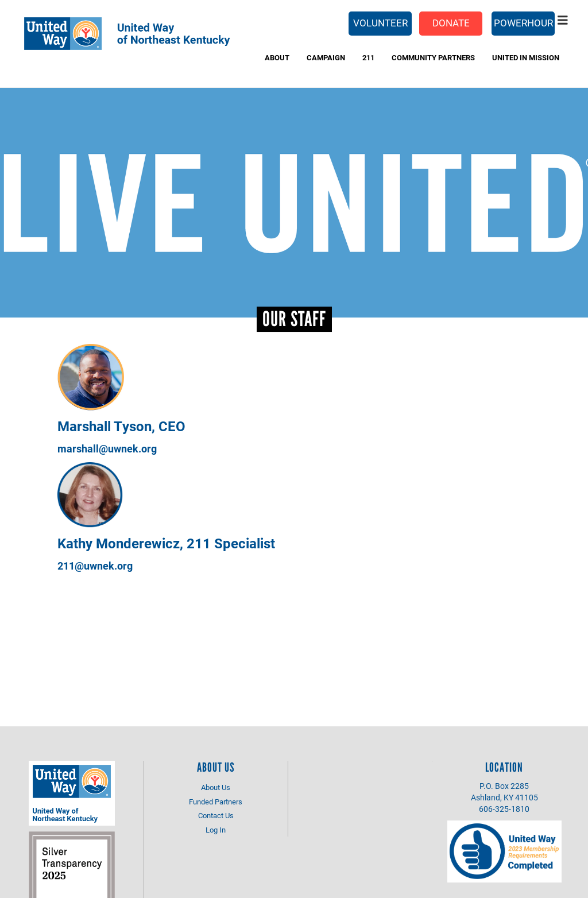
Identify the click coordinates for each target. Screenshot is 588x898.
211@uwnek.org (95, 566)
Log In (216, 830)
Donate (451, 23)
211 (368, 57)
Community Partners (433, 57)
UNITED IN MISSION (526, 57)
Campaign (326, 57)
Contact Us (216, 815)
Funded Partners (216, 802)
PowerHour (523, 23)
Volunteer (380, 23)
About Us (216, 787)
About (277, 57)
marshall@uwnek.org (107, 448)
